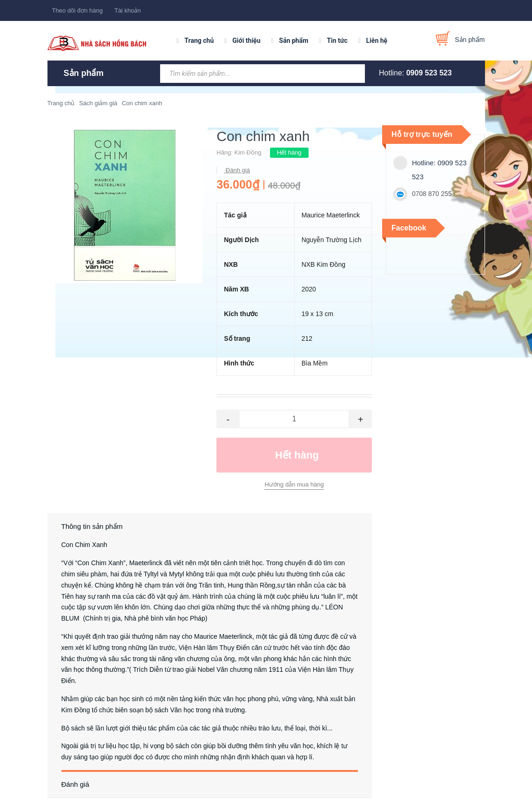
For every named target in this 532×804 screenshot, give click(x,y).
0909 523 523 (429, 73)
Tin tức (337, 41)
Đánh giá (237, 170)
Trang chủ (199, 41)
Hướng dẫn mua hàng (294, 484)
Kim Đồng (248, 152)
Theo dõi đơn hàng (77, 10)
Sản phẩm (294, 41)
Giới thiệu (246, 41)
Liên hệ (377, 41)
